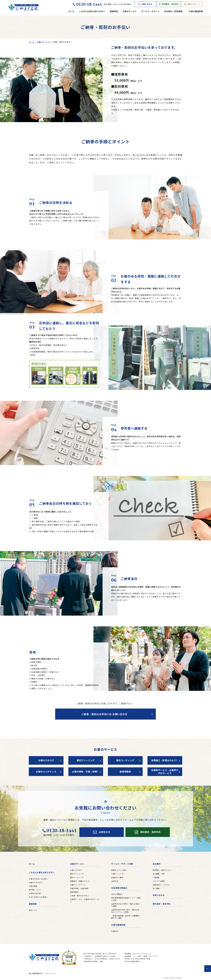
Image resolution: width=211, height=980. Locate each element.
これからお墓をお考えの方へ (92, 11)
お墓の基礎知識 (196, 11)
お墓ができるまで (36, 882)
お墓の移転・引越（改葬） (86, 772)
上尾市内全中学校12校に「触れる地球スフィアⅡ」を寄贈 (125, 911)
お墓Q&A (115, 931)
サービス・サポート (150, 11)
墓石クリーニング (86, 760)
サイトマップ (50, 973)
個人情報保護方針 (36, 973)
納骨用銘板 (125, 772)
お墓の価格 (33, 886)
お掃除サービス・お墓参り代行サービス (165, 772)
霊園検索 (114, 11)
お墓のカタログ (46, 760)
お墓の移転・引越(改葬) (79, 888)
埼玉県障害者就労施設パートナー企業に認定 (126, 899)
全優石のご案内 (117, 877)
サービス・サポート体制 (122, 864)
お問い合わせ (145, 4)
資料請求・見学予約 (169, 4)
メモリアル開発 (159, 881)
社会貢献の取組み (119, 888)
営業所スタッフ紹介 (119, 870)
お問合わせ (102, 832)
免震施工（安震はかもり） (165, 760)
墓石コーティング (125, 760)
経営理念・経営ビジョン (162, 870)
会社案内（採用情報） (174, 11)
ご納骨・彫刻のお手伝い (80, 896)
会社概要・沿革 (159, 874)
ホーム (71, 11)
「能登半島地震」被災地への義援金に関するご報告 (126, 917)
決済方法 (115, 881)
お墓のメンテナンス (46, 772)
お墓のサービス (130, 11)
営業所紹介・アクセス (161, 885)
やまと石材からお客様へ (38, 897)
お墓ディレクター (118, 874)
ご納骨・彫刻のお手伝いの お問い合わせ (104, 714)
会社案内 (157, 864)
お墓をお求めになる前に (38, 879)
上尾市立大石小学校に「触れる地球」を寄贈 (126, 905)
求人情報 (156, 888)
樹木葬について (35, 890)
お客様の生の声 (35, 893)
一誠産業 (156, 877)
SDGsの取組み (117, 894)
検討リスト (192, 4)
